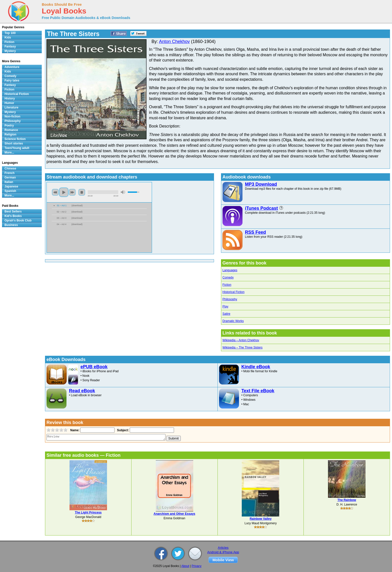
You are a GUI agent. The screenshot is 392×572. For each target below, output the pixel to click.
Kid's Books (13, 216)
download (77, 205)
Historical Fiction (233, 292)
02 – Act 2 (61, 212)
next (72, 192)
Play (225, 306)
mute (123, 192)
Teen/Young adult (17, 148)
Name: (74, 430)
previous (55, 192)
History (10, 98)
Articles (223, 548)
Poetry (9, 125)
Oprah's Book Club (18, 220)
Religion (10, 134)
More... (9, 152)
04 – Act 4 (61, 224)
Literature (11, 107)
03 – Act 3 (61, 218)
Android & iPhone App (223, 552)
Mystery (10, 51)
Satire (226, 314)
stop (82, 192)
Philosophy (230, 299)
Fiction (227, 285)
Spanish (10, 191)
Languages (230, 270)
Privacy (196, 566)
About (185, 566)
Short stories (14, 143)
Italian (9, 182)
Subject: (122, 430)
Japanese (11, 186)
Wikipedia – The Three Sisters (242, 347)
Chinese (10, 168)
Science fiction (15, 139)
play (64, 192)
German (10, 177)
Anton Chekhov (174, 41)
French (9, 173)
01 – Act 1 (62, 205)
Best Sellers (13, 211)
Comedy (228, 277)
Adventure (12, 67)
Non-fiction (12, 116)
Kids (8, 37)
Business (11, 225)
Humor (9, 103)
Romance (11, 130)
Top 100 (10, 33)
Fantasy (10, 46)
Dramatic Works (233, 321)
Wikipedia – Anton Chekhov (241, 340)
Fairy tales (12, 80)
